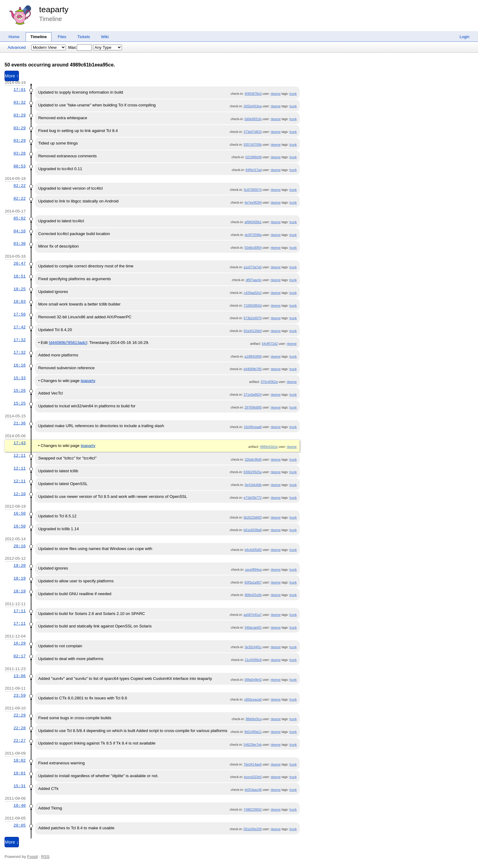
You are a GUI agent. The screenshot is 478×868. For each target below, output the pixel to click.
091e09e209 (253, 829)
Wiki (105, 37)
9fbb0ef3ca (254, 719)
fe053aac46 (253, 790)
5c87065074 (253, 190)
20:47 (20, 263)
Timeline (39, 37)
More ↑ (12, 76)
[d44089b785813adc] (68, 343)
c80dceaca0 (253, 699)
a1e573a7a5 (253, 267)
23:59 (20, 695)
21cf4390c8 (253, 660)
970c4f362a (269, 382)
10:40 (20, 805)
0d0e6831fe (253, 119)
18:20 (20, 566)
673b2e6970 (253, 318)
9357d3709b (253, 145)
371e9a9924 (253, 395)
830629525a (253, 472)
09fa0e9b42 (253, 680)
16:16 (20, 365)
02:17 (20, 656)
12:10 (20, 494)
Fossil (32, 857)
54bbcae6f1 (253, 627)
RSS (45, 857)
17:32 (20, 340)
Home (14, 37)
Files (62, 37)
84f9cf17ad (254, 170)
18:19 (20, 578)
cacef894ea (253, 570)
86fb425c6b (253, 595)
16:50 (20, 513)
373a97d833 (253, 132)
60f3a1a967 (253, 582)
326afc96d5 (253, 459)
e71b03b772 (253, 498)
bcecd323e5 (253, 777)
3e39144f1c (253, 647)
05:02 (20, 218)
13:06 (20, 676)
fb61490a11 (253, 732)
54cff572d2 (270, 344)
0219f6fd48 (253, 157)
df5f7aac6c (254, 280)
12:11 (20, 455)
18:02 (20, 760)
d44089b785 (253, 369)
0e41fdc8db (253, 485)
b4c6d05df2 (253, 550)
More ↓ (12, 842)
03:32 (20, 102)
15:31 (20, 786)
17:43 (20, 443)
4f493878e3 (253, 94)
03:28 (20, 153)
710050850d (253, 305)
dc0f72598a (253, 235)
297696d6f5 (253, 407)
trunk (293, 94)
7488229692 (253, 809)
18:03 (20, 302)
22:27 (20, 741)
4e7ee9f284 (253, 202)
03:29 (20, 115)
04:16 (20, 231)
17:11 (20, 611)
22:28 (20, 728)
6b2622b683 (253, 517)
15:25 (20, 403)
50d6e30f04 (253, 248)
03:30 (20, 244)
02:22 (20, 186)
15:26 (20, 391)
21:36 (20, 423)
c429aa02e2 (253, 293)
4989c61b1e (269, 447)
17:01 (20, 90)
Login (464, 37)
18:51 (20, 276)
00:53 (20, 166)
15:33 (20, 378)
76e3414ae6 (253, 764)
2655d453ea (253, 106)
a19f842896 (253, 356)
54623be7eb (253, 745)
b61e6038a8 (253, 530)
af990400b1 (253, 222)
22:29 (20, 715)
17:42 (20, 327)
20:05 (20, 825)
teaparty (54, 9)
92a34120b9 (253, 331)
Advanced (17, 47)
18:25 (20, 289)
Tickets (84, 37)
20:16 (20, 546)
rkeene (276, 94)
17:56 (20, 314)
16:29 (20, 643)
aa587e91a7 (253, 615)
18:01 (20, 773)
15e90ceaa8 (253, 427)
